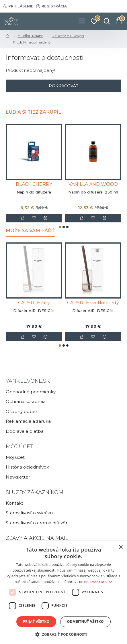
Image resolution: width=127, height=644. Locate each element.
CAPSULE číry (34, 303)
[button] (60, 227)
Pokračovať (63, 86)
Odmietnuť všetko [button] (85, 622)
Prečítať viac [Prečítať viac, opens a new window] (101, 582)
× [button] (121, 547)
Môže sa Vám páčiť (30, 231)
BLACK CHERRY (34, 184)
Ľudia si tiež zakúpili (34, 112)
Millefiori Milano (30, 36)
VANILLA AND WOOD (93, 184)
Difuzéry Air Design (68, 36)
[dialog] (63, 593)
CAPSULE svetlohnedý (93, 303)
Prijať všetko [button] (36, 622)
